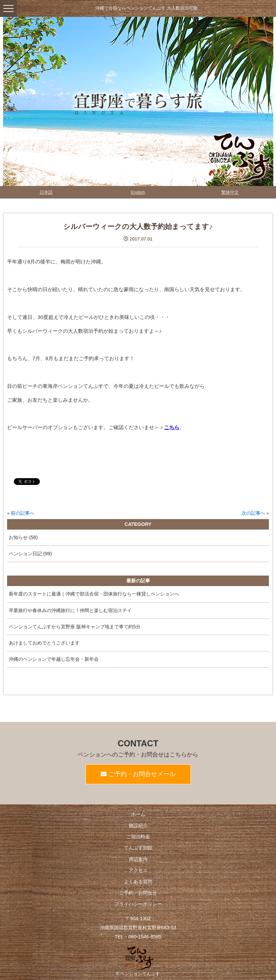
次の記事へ (253, 513)
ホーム (138, 814)
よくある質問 (138, 882)
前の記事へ (23, 513)
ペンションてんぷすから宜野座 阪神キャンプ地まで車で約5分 (75, 627)
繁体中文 (230, 192)
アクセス (138, 870)
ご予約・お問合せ (138, 893)
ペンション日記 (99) (30, 554)
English (138, 192)
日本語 (46, 192)
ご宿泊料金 (138, 837)
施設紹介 (138, 825)
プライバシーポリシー (138, 904)
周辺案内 (138, 859)
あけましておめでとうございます (44, 643)
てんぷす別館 (138, 848)
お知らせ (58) (23, 537)
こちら (172, 427)
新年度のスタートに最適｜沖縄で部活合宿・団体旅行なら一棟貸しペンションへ (94, 594)
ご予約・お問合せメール (138, 774)
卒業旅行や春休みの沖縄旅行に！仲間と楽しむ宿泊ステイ (70, 610)
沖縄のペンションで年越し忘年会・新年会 (54, 659)
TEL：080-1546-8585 (138, 937)
